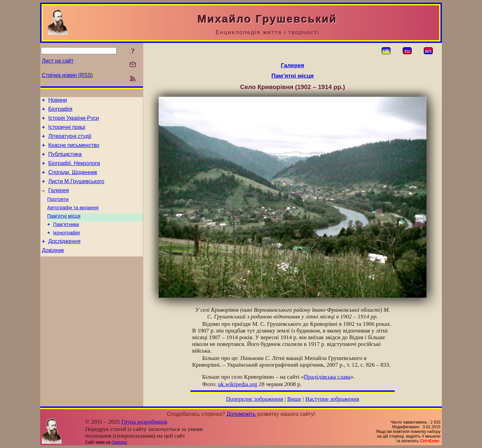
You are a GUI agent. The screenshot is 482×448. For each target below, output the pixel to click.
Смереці (119, 442)
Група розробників (144, 422)
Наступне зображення (332, 399)
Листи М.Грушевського (76, 191)
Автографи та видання (73, 221)
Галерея (58, 201)
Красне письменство (74, 151)
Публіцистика (65, 161)
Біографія (60, 111)
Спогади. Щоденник (73, 181)
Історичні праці (67, 131)
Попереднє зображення (255, 399)
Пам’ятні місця (64, 230)
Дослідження (64, 258)
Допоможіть (241, 414)
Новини (58, 101)
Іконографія (67, 249)
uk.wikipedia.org (237, 384)
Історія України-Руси (73, 121)
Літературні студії (70, 141)
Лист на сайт (58, 61)
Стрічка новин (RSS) (67, 75)
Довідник (53, 268)
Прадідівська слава (327, 377)
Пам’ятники (66, 239)
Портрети (58, 211)
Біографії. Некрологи (74, 171)
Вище (294, 399)
